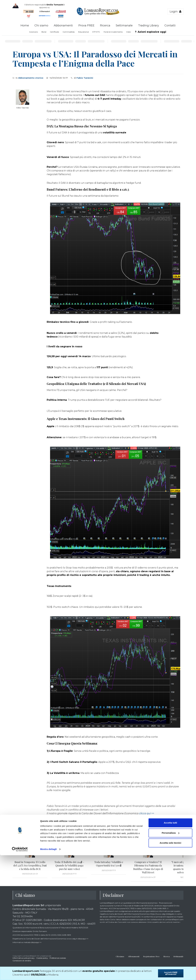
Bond (44, 32)
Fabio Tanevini (85, 78)
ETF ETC (96, 32)
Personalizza (171, 958)
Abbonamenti (63, 25)
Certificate (54, 32)
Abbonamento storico (31, 78)
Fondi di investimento (113, 32)
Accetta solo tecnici (171, 968)
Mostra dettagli (48, 974)
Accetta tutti (171, 948)
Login (175, 11)
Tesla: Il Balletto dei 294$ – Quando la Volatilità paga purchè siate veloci (69, 866)
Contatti (170, 25)
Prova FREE (86, 25)
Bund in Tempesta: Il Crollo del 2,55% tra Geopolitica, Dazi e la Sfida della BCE (30, 866)
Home (25, 25)
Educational (84, 32)
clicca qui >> (147, 813)
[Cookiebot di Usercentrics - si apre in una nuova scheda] (20, 974)
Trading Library (149, 25)
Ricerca (105, 25)
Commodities (69, 32)
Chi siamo (41, 25)
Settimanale (124, 25)
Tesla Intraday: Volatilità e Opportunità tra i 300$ (109, 864)
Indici (129, 32)
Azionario (34, 32)
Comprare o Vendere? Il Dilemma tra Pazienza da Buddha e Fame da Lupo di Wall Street (148, 867)
